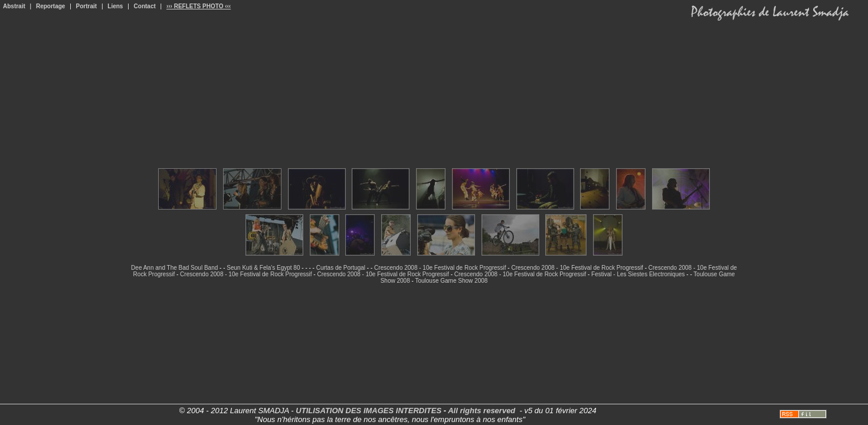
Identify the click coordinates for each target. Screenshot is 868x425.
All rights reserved (482, 411)
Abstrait (14, 6)
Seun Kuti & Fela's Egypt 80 (263, 268)
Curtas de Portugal (341, 268)
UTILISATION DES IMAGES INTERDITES (369, 411)
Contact (145, 6)
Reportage (50, 6)
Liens (115, 6)
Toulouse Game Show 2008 (451, 281)
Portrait (87, 6)
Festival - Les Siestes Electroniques (638, 274)
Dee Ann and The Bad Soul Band (174, 268)
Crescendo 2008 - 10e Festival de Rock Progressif (440, 268)
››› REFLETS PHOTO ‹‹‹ (199, 6)
